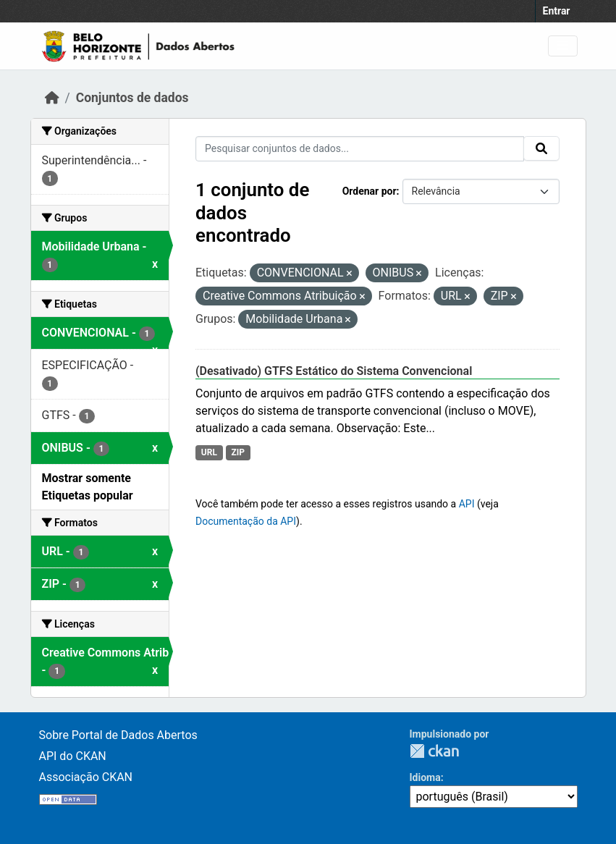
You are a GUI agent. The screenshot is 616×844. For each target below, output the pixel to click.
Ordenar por (370, 191)
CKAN (434, 751)
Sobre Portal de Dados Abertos (118, 735)
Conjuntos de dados (132, 98)
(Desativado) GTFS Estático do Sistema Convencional (334, 371)
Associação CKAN (86, 777)
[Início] (52, 98)
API (467, 504)
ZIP (238, 452)
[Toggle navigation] (563, 46)
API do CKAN (73, 756)
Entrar (557, 11)
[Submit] (541, 148)
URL (209, 452)
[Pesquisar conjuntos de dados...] (360, 149)
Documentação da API (246, 521)
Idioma (425, 777)
